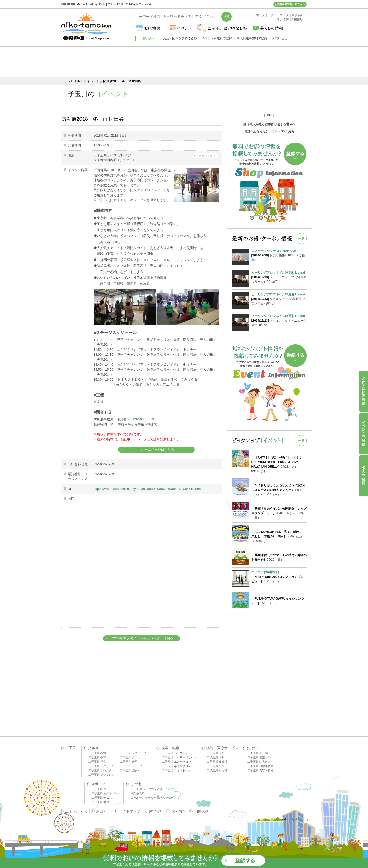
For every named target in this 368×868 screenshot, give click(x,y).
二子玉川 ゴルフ (102, 789)
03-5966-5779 (144, 419)
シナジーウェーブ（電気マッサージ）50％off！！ (279, 277)
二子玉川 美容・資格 (260, 770)
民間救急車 (138, 793)
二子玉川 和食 (97, 753)
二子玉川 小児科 (217, 770)
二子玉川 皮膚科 (217, 762)
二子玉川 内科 (216, 757)
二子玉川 (72, 748)
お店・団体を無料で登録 (180, 38)
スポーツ (98, 784)
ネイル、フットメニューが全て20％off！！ (279, 320)
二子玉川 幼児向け (259, 762)
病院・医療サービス (222, 748)
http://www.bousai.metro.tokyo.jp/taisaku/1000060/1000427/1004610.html (148, 489)
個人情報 (179, 811)
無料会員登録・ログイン (291, 4)
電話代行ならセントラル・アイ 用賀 (269, 131)
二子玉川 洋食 (97, 762)
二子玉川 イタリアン (101, 766)
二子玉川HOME (72, 81)
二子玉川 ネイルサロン (176, 766)
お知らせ (103, 811)
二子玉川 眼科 (216, 766)
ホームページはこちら (158, 450)
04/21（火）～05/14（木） (279, 490)
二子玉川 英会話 (258, 753)
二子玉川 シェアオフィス (146, 789)
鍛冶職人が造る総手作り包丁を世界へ (269, 124)
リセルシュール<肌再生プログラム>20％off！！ (279, 299)
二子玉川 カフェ (130, 757)
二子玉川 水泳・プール (106, 793)
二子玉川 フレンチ (100, 770)
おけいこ (254, 748)
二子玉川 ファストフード (136, 753)
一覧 (301, 239)
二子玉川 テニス (102, 798)
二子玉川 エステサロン (176, 762)
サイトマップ (130, 811)
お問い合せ (280, 38)
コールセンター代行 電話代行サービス (155, 798)
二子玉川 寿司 (129, 762)
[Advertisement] (184, 62)
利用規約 (201, 811)
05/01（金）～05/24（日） (279, 513)
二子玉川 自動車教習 (260, 766)
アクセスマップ (206, 156)
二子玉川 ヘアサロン (175, 753)
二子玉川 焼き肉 (130, 770)
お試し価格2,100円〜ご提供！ (279, 255)
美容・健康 (170, 748)
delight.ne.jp (302, 819)
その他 (135, 784)
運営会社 (156, 811)
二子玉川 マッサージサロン (179, 757)
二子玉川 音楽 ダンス (261, 757)
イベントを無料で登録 (217, 38)
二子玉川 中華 (97, 757)
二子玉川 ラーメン (132, 766)
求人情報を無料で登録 (252, 38)
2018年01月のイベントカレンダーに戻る (143, 638)
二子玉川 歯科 (216, 753)
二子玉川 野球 (100, 802)
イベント (93, 81)
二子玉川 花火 (76, 811)
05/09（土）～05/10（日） (279, 536)
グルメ (93, 748)
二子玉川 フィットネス (176, 770)
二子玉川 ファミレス (101, 775)
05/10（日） (278, 577)
